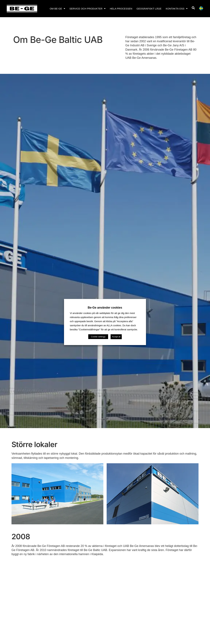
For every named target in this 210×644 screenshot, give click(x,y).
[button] (193, 8)
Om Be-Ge (57, 9)
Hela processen (121, 9)
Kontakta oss (177, 9)
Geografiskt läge (149, 9)
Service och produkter (87, 9)
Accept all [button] (116, 337)
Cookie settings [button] (98, 337)
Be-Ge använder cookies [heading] (105, 308)
